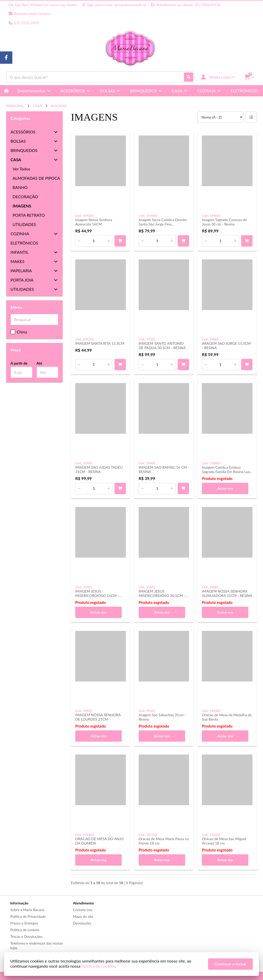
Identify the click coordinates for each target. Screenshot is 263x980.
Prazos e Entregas (24, 923)
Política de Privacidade (28, 916)
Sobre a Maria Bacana (27, 910)
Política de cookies (25, 930)
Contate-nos (83, 910)
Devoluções (82, 923)
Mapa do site (83, 916)
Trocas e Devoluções (26, 936)
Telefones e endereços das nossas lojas (37, 945)
